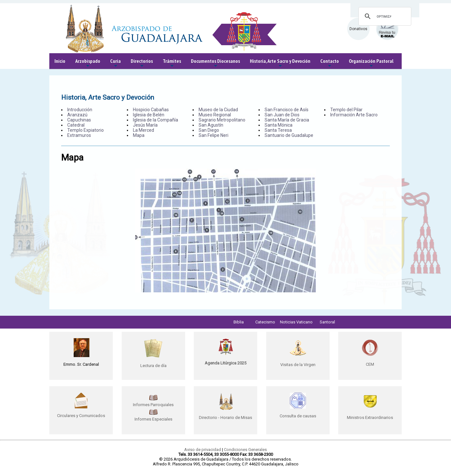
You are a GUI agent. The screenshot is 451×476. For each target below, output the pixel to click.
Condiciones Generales (245, 450)
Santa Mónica (279, 125)
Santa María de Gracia (287, 120)
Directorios (142, 63)
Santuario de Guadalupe (289, 135)
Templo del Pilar (346, 110)
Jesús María (145, 125)
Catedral (76, 125)
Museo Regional (215, 115)
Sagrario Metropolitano (222, 120)
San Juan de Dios (282, 115)
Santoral (327, 322)
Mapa (139, 135)
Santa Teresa (278, 130)
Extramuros (79, 135)
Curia (115, 63)
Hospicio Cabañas (151, 110)
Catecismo (265, 322)
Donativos (358, 29)
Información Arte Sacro (354, 115)
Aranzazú (77, 115)
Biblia (239, 322)
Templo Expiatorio (86, 130)
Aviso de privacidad (203, 450)
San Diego (209, 130)
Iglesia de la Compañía (156, 120)
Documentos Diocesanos (215, 63)
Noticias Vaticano (296, 322)
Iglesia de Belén (149, 115)
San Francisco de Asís (287, 110)
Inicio (60, 61)
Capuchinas (79, 120)
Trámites (172, 63)
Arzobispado (88, 63)
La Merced (143, 130)
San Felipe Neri (213, 135)
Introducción (80, 110)
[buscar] (384, 16)
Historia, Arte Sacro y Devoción (280, 63)
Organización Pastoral (371, 63)
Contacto (330, 63)
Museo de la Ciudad (218, 110)
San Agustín (211, 125)
